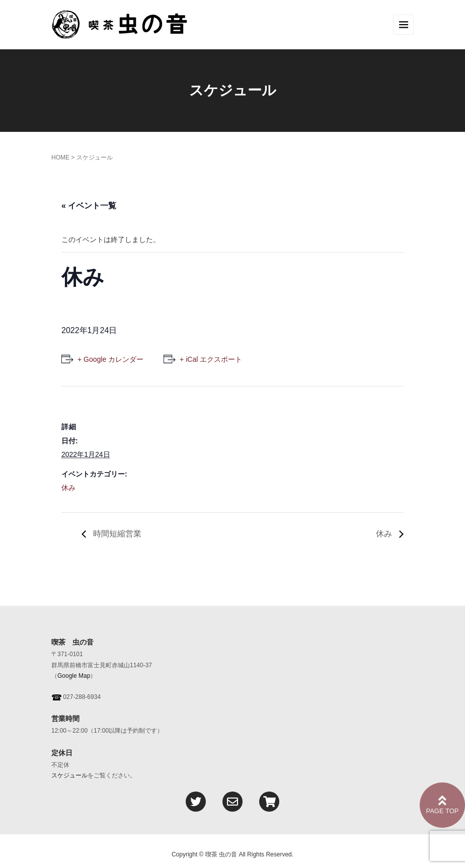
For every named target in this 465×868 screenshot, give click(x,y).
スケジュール (69, 775)
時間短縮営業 (116, 534)
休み (68, 488)
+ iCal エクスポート (211, 359)
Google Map (74, 676)
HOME (60, 157)
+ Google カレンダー (110, 359)
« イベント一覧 (89, 206)
